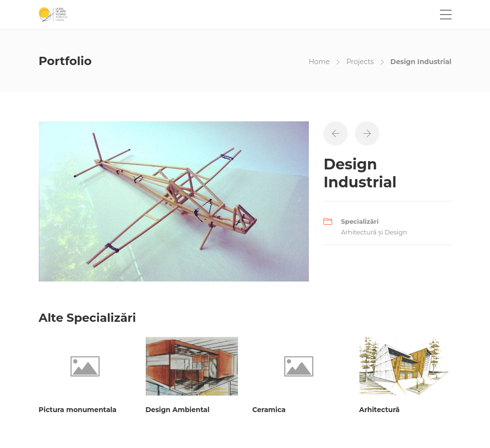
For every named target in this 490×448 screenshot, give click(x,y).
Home (319, 62)
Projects (360, 62)
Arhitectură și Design (374, 232)
